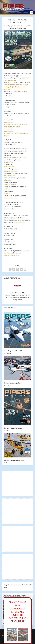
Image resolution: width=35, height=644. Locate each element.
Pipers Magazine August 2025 (14, 460)
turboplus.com (8, 180)
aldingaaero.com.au (10, 176)
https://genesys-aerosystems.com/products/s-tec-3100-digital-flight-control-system (16, 124)
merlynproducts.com (10, 185)
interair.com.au (8, 162)
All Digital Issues (22, 28)
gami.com (7, 189)
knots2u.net (7, 193)
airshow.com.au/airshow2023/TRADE (15, 158)
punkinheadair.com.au (10, 198)
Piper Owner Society (16, 26)
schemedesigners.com (10, 171)
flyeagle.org (21, 222)
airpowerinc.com (9, 167)
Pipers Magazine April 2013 (13, 383)
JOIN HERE (7, 89)
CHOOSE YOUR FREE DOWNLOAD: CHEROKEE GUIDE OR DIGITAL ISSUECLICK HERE (18, 612)
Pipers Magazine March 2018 (14, 351)
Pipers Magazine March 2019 (14, 428)
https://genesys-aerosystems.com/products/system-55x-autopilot (16, 133)
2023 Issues (12, 28)
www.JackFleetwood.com (11, 255)
